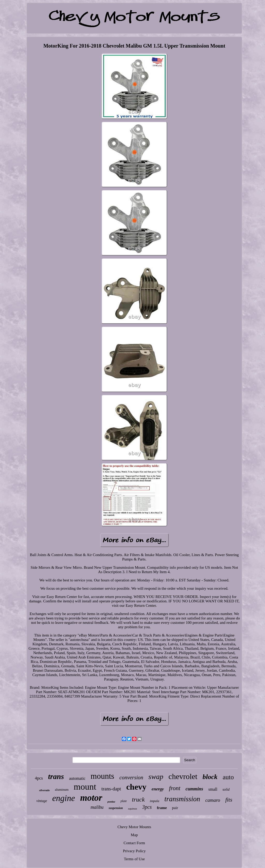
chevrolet (183, 776)
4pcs (39, 778)
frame (162, 808)
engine (64, 798)
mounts (102, 776)
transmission (182, 799)
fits (229, 800)
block (210, 777)
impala (154, 801)
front (175, 788)
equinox (133, 809)
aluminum (62, 790)
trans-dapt (111, 789)
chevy (136, 787)
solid (226, 790)
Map (134, 835)
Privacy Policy (134, 851)
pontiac (111, 802)
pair (175, 808)
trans (56, 776)
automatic (77, 778)
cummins (194, 789)
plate (124, 801)
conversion (131, 777)
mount (85, 787)
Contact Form (134, 843)
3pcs (147, 807)
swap (156, 777)
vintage (42, 801)
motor (91, 798)
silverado (44, 790)
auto (228, 777)
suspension (116, 808)
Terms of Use (134, 859)
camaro (213, 800)
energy (158, 789)
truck (138, 799)
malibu (97, 807)
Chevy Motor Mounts (134, 827)
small (213, 789)
